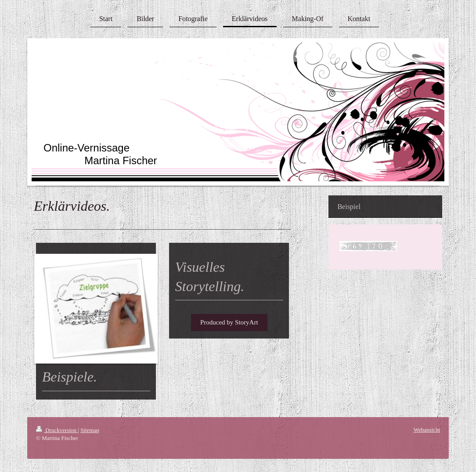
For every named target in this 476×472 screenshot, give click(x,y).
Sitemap (90, 430)
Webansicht (427, 430)
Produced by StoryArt (229, 322)
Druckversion (57, 430)
